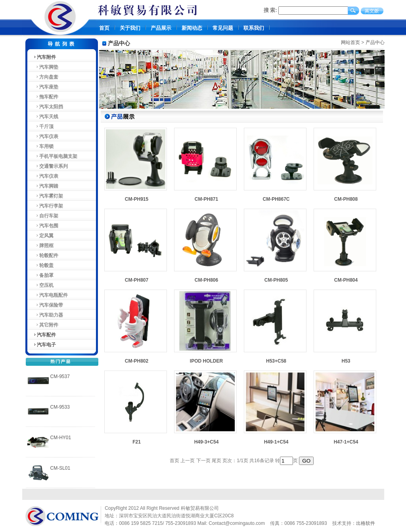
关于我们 (130, 28)
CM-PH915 (137, 199)
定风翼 (43, 236)
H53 (346, 361)
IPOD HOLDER (206, 361)
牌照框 (43, 246)
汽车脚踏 (46, 186)
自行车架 (46, 216)
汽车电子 (44, 345)
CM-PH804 (346, 280)
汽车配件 (44, 335)
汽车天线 (46, 117)
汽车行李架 (48, 206)
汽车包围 (46, 226)
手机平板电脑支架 (55, 156)
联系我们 (254, 28)
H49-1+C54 (276, 442)
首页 (104, 28)
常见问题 (223, 28)
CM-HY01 (61, 438)
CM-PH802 (137, 361)
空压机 (43, 285)
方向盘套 (46, 77)
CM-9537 (60, 376)
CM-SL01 (60, 468)
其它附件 (46, 325)
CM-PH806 (206, 280)
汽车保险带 (48, 305)
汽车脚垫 (46, 67)
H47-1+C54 (346, 442)
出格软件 (366, 523)
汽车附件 (44, 57)
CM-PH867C (276, 199)
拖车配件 (46, 97)
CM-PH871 (206, 199)
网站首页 (350, 42)
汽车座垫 (46, 87)
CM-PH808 (346, 199)
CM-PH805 (276, 280)
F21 (137, 442)
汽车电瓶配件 (51, 295)
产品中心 (375, 42)
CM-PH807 (137, 280)
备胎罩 (43, 275)
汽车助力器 (48, 315)
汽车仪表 (46, 136)
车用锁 (43, 146)
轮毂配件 (46, 255)
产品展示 (161, 28)
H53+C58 (276, 361)
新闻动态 (192, 28)
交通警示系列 (51, 166)
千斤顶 (43, 127)
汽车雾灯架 (48, 196)
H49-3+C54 (207, 442)
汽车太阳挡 (48, 107)
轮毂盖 (43, 265)
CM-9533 (60, 407)
